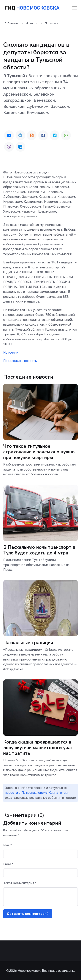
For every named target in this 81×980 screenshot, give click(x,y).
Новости (32, 23)
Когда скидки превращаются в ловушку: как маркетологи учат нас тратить (38, 748)
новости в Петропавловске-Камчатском (36, 793)
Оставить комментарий (28, 914)
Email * (8, 864)
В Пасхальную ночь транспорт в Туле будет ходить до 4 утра (39, 550)
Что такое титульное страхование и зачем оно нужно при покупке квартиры (39, 452)
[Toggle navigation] (75, 8)
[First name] (40, 854)
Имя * (8, 845)
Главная (11, 23)
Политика (52, 23)
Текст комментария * (20, 883)
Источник (11, 353)
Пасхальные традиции (28, 643)
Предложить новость (20, 361)
